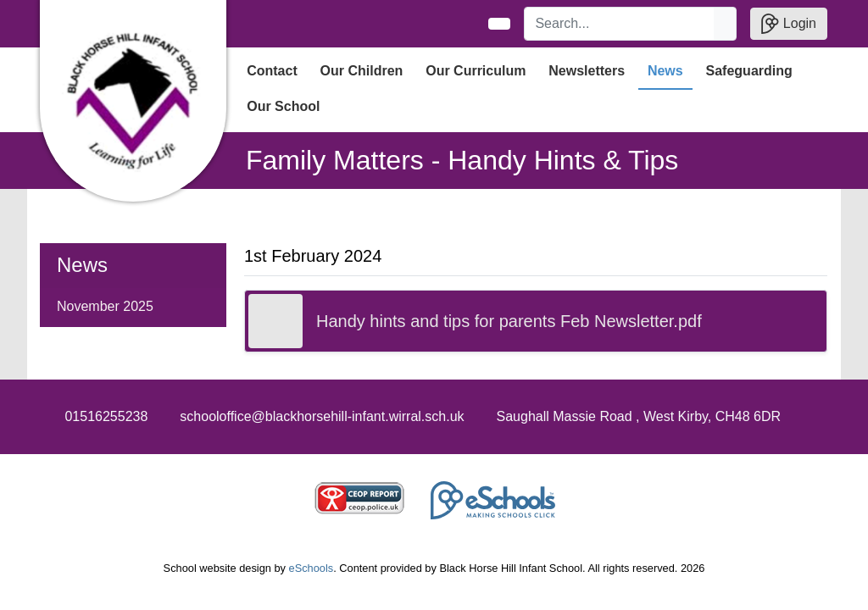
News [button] (665, 71)
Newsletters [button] (587, 71)
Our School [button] (283, 106)
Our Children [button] (362, 71)
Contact (272, 71)
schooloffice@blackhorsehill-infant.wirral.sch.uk (322, 416)
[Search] (620, 24)
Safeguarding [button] (749, 71)
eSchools (312, 568)
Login (789, 24)
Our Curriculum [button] (476, 71)
